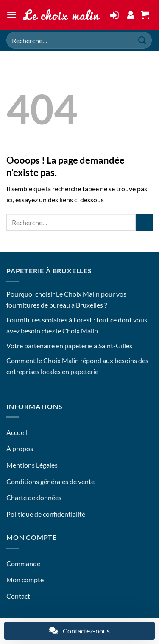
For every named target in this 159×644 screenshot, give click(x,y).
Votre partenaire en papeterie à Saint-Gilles (69, 345)
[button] (11, 15)
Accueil (17, 432)
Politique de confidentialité (46, 514)
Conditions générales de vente (50, 481)
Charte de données (34, 497)
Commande (23, 563)
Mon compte (25, 579)
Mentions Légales (32, 465)
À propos (20, 448)
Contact (18, 596)
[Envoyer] (142, 40)
